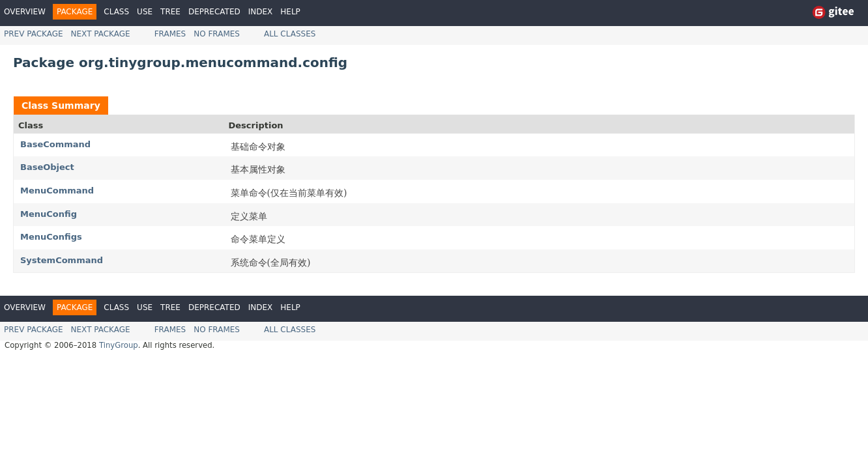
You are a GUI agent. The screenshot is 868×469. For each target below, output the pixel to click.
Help (290, 12)
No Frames (217, 34)
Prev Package (34, 34)
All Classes (290, 34)
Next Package (101, 34)
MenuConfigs (51, 237)
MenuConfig (49, 214)
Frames (170, 34)
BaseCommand (55, 144)
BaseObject (47, 167)
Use (145, 12)
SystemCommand (62, 260)
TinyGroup (119, 345)
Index (261, 12)
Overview (25, 12)
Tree (170, 12)
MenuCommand (57, 191)
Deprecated (214, 12)
